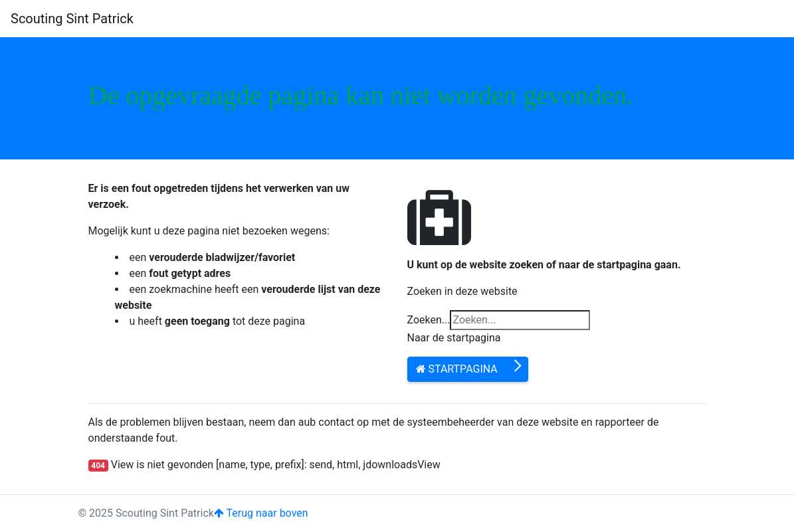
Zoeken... (429, 320)
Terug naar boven (261, 513)
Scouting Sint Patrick (72, 19)
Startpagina (457, 369)
